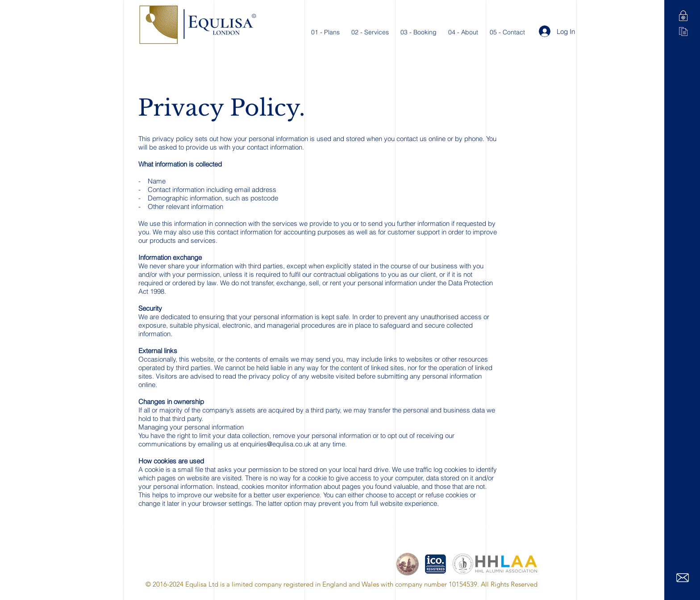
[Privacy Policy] (683, 16)
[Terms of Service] (683, 31)
